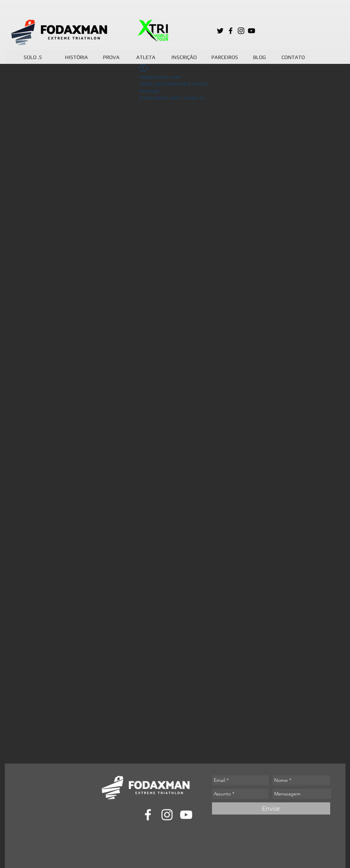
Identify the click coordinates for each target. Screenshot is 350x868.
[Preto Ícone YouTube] (251, 31)
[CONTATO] (293, 57)
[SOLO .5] (33, 57)
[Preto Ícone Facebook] (231, 31)
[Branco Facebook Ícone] (148, 815)
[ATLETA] (146, 57)
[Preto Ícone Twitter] (220, 31)
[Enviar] (271, 808)
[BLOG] (260, 57)
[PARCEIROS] (225, 57)
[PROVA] (111, 57)
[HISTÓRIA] (76, 57)
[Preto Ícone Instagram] (241, 31)
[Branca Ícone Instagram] (167, 815)
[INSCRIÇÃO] (184, 57)
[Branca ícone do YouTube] (186, 815)
